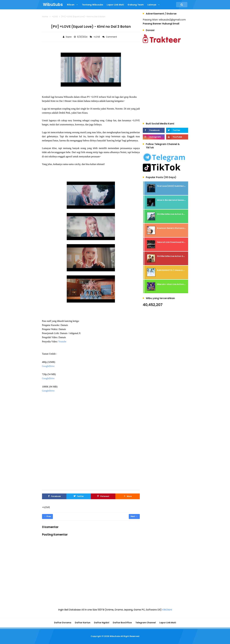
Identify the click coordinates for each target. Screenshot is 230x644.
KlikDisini (167, 610)
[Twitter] (79, 496)
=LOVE (97, 37)
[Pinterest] (103, 496)
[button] (128, 496)
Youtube (62, 342)
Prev (48, 516)
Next (134, 516)
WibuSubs (115, 636)
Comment (112, 37)
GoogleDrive (48, 366)
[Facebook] (54, 496)
